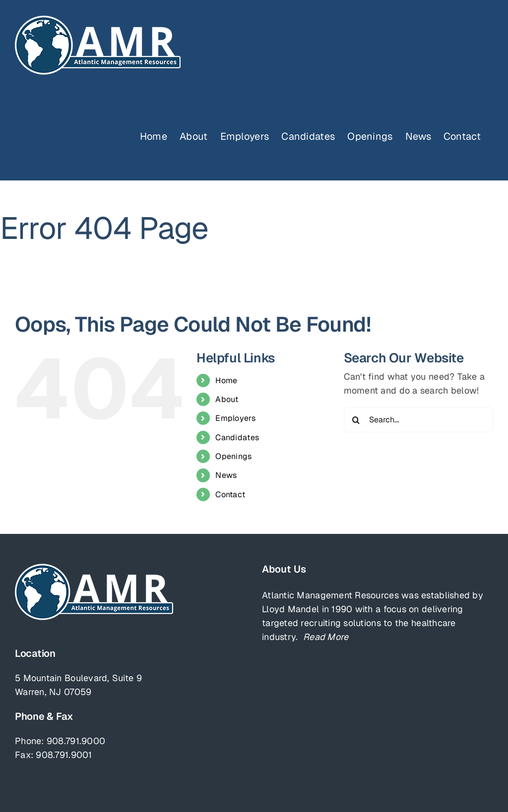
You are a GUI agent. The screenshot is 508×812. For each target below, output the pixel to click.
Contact (230, 494)
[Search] (356, 420)
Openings (233, 456)
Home (226, 380)
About (227, 399)
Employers (235, 418)
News (226, 475)
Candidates (237, 437)
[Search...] (418, 420)
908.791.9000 (76, 741)
